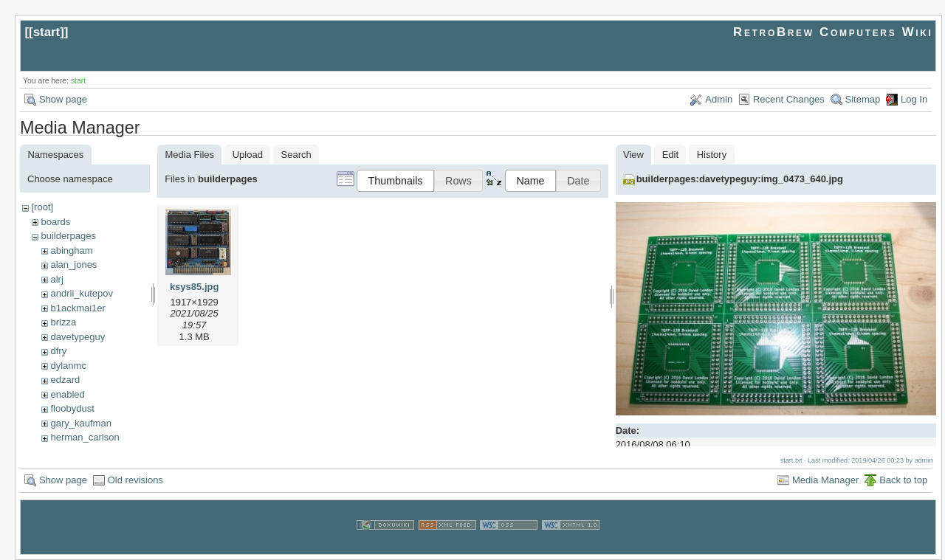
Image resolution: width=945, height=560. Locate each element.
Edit (670, 155)
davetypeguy (78, 337)
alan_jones (73, 265)
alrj (56, 279)
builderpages (68, 236)
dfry (58, 351)
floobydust (72, 408)
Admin (719, 99)
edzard (65, 380)
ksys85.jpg (195, 287)
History (712, 155)
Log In (914, 99)
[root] (42, 207)
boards (55, 222)
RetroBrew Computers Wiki (833, 32)
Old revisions (135, 480)
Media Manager (825, 480)
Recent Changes (789, 99)
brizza (63, 322)
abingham (71, 250)
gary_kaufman (80, 423)
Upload (248, 155)
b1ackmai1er (78, 308)
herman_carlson (85, 437)
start (47, 32)
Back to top (903, 480)
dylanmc (68, 366)
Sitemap (863, 99)
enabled (67, 394)
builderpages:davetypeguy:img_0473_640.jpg (740, 179)
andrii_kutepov (82, 293)
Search (296, 155)
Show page (63, 99)
